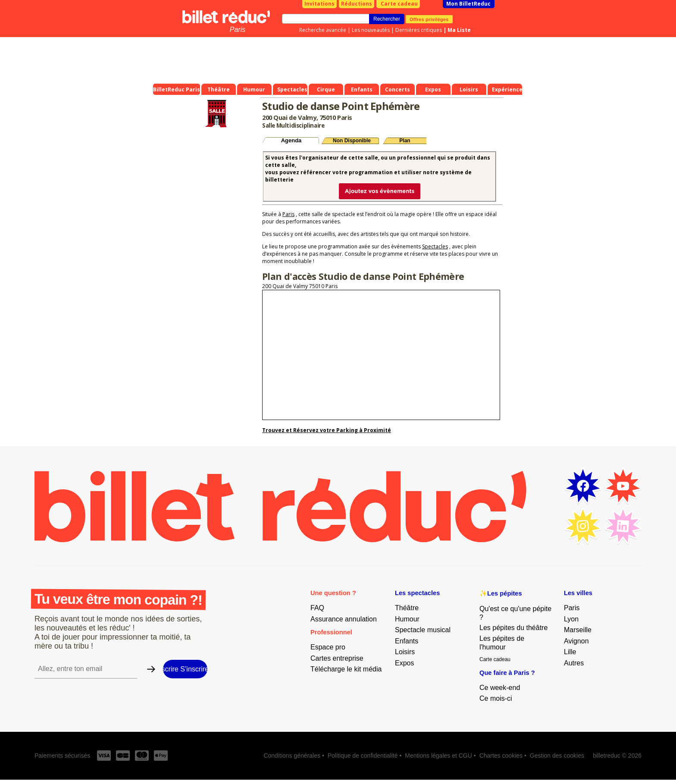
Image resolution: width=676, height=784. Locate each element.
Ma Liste (459, 30)
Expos (404, 663)
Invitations (319, 4)
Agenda (291, 140)
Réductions (357, 4)
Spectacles (435, 246)
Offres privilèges (429, 19)
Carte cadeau (399, 4)
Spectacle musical (423, 630)
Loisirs (405, 652)
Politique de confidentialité (363, 756)
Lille (570, 652)
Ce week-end (500, 688)
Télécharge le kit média (346, 669)
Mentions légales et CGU (438, 756)
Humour (407, 619)
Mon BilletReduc (468, 4)
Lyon (571, 619)
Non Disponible (352, 141)
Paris (238, 30)
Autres (574, 663)
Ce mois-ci (496, 698)
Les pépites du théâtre (513, 628)
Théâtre (407, 608)
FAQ (317, 608)
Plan (405, 141)
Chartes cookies (501, 756)
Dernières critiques (419, 30)
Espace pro (328, 647)
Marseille (578, 630)
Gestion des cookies (557, 756)
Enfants (407, 641)
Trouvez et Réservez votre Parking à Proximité (327, 430)
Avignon (576, 641)
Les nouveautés (371, 30)
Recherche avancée (323, 30)
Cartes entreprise (337, 658)
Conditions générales (292, 756)
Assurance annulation (344, 619)
